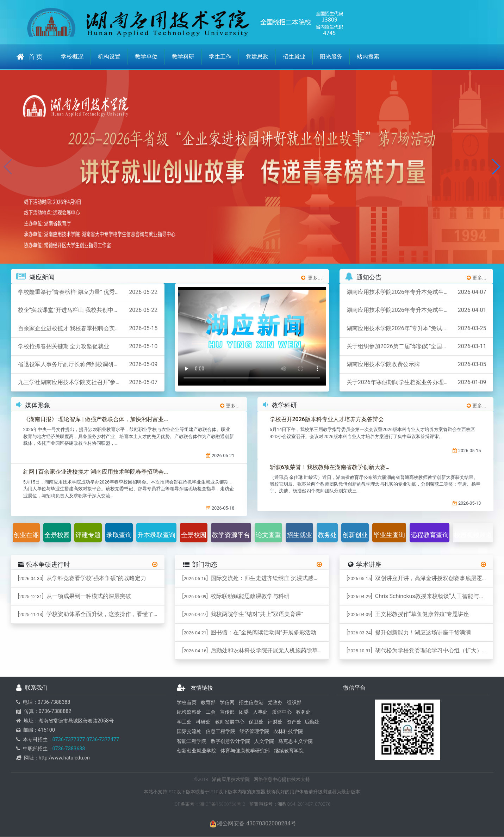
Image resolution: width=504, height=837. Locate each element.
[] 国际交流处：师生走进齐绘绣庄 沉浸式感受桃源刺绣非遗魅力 (256, 578)
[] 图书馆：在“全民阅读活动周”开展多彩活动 (249, 632)
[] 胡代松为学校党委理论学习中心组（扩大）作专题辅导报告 (420, 651)
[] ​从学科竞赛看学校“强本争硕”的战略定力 (82, 578)
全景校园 (57, 535)
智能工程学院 (192, 741)
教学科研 (183, 57)
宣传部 (227, 712)
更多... (312, 278)
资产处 (294, 722)
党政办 (275, 703)
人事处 (260, 712)
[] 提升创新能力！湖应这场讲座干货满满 (409, 632)
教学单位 (146, 57)
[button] (496, 167)
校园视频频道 (473, 535)
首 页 (30, 57)
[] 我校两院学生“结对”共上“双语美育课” (243, 614)
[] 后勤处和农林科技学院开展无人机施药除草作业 (256, 651)
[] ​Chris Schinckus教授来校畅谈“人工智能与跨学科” (420, 596)
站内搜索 (368, 57)
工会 (211, 712)
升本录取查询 (156, 535)
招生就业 (294, 57)
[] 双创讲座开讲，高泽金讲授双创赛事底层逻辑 (417, 578)
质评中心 (282, 712)
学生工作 (220, 57)
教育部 (208, 703)
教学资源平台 (231, 535)
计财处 (275, 722)
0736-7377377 (69, 740)
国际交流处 (189, 732)
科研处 (203, 722)
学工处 (184, 722)
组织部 (294, 703)
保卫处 (256, 722)
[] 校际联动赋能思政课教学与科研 (236, 596)
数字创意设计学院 (230, 741)
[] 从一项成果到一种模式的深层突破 (74, 596)
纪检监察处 (189, 712)
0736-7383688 (69, 749)
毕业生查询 (389, 535)
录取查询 (119, 535)
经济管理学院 (254, 732)
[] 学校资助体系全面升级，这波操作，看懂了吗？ (91, 614)
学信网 (227, 703)
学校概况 (72, 57)
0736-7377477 (102, 740)
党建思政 (257, 57)
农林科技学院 (288, 732)
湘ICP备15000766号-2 (222, 804)
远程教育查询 (430, 535)
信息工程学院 (220, 732)
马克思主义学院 (295, 741)
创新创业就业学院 (197, 751)
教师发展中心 (230, 722)
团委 (244, 712)
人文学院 (264, 741)
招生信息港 (251, 703)
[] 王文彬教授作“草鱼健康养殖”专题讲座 (408, 614)
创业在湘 (26, 535)
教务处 (327, 535)
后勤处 (312, 722)
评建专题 (88, 535)
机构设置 (109, 57)
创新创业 (355, 535)
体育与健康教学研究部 (245, 751)
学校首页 (187, 703)
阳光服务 (331, 57)
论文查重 (268, 535)
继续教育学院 (289, 751)
